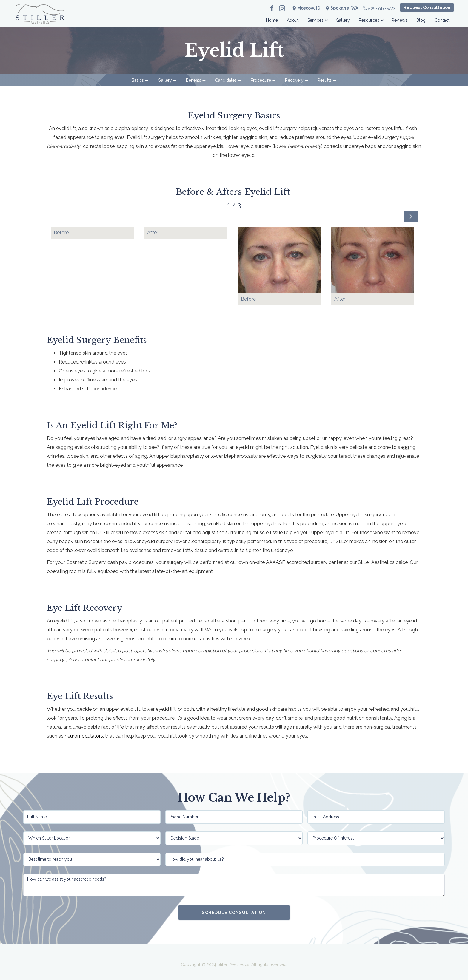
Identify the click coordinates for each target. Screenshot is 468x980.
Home (272, 20)
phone (365, 8)
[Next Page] (411, 217)
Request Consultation (427, 7)
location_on (327, 8)
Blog (421, 20)
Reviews (400, 20)
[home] (40, 19)
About (293, 20)
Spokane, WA (344, 8)
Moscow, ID (309, 8)
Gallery (343, 20)
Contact (442, 20)
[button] (317, 19)
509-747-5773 (382, 8)
